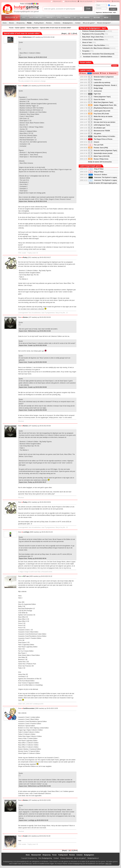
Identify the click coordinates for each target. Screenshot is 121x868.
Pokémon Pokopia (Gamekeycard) (97, 31)
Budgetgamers (68, 23)
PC (76, 18)
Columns (57, 23)
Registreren (99, 13)
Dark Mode (117, 1)
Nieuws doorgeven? (104, 23)
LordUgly (26, 532)
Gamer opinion (20, 28)
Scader (25, 86)
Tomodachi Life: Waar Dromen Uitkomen (99, 48)
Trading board (63, 855)
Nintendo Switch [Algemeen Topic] (103, 151)
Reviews (49, 23)
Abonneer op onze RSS (103, 1)
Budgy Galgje (96, 88)
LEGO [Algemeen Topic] (99, 125)
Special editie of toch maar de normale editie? (56, 28)
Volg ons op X (57, 1)
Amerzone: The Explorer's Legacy (106, 180)
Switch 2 (50, 18)
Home (5, 23)
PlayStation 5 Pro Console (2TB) (95, 34)
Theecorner (95, 80)
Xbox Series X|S (36, 18)
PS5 (24, 18)
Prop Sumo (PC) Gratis (99, 114)
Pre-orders (85, 18)
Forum (29, 23)
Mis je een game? (89, 23)
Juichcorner (95, 91)
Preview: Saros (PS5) (98, 148)
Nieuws (11, 23)
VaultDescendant (29, 708)
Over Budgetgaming (45, 858)
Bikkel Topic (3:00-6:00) (99, 156)
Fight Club (94, 94)
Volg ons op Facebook (86, 1)
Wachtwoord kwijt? (107, 13)
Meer (106, 18)
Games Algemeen (33, 28)
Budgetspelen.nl (93, 858)
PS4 (59, 18)
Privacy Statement (67, 858)
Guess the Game (97, 100)
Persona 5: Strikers (101, 175)
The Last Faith (96, 145)
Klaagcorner (95, 119)
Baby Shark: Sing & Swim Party (98, 37)
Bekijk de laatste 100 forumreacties (100, 162)
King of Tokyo (99, 169)
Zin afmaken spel (97, 128)
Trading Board (39, 23)
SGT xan (26, 576)
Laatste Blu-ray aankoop (99, 83)
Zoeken (115, 66)
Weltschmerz (27, 37)
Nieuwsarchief (36, 855)
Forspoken (88, 51)
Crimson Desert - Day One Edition (96, 45)
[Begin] (64, 34)
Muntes (26, 317)
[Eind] (75, 34)
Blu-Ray (97, 18)
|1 (69, 34)
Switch (68, 18)
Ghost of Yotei (89, 42)
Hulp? (115, 13)
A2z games (95, 134)
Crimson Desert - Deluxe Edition (95, 40)
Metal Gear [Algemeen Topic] (101, 102)
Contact (78, 23)
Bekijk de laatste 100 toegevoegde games (103, 183)
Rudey (25, 257)
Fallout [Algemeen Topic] (99, 97)
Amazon (94, 142)
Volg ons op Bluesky (71, 1)
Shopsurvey (21, 23)
